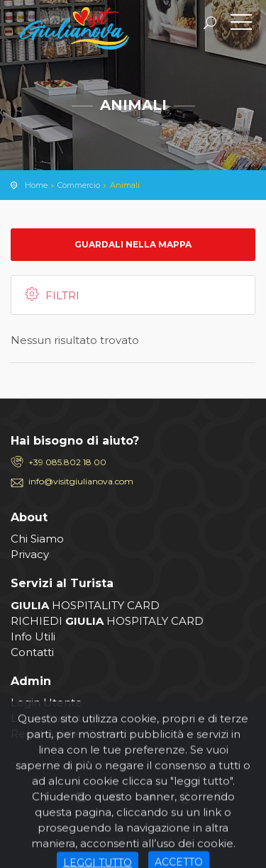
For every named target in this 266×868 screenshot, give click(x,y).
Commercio (79, 185)
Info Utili (33, 636)
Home (36, 185)
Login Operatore (55, 718)
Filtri (51, 295)
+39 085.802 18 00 (67, 462)
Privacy (30, 554)
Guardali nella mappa (133, 244)
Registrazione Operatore (77, 734)
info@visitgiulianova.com (81, 481)
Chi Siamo (37, 539)
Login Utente (46, 702)
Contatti (32, 652)
